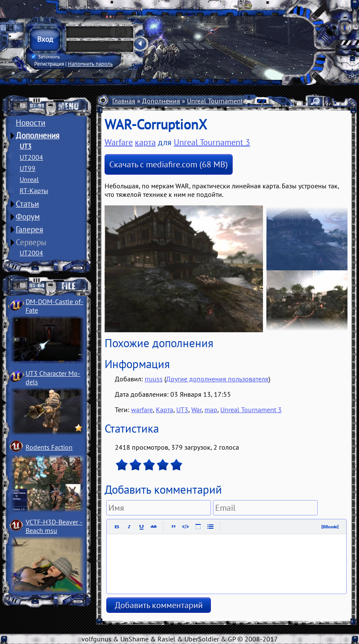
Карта (165, 410)
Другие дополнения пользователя (217, 379)
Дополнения (38, 135)
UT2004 (31, 157)
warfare (142, 410)
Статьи (27, 204)
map (211, 410)
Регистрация (49, 64)
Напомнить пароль (90, 64)
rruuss (154, 379)
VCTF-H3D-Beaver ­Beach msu (54, 526)
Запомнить (46, 57)
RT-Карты (34, 190)
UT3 (26, 146)
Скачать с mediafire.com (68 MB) (169, 164)
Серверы (31, 242)
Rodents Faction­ (49, 447)
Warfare (119, 142)
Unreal (29, 179)
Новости (31, 123)
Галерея (29, 229)
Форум (28, 217)
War (196, 410)
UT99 (28, 168)
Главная (124, 101)
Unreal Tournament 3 (218, 101)
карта (145, 142)
